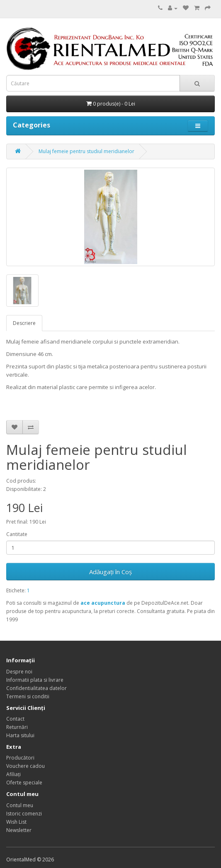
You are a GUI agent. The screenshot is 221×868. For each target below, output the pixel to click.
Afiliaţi (13, 774)
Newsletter (19, 830)
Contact (15, 719)
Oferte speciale (24, 783)
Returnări (17, 727)
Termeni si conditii (28, 696)
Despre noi (19, 672)
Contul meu (20, 805)
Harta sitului (20, 735)
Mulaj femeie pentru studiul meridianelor (86, 151)
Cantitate (17, 534)
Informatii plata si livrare (35, 680)
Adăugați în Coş (110, 572)
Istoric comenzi (24, 814)
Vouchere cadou (25, 766)
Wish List (16, 822)
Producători (20, 758)
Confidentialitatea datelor (36, 688)
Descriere (24, 323)
